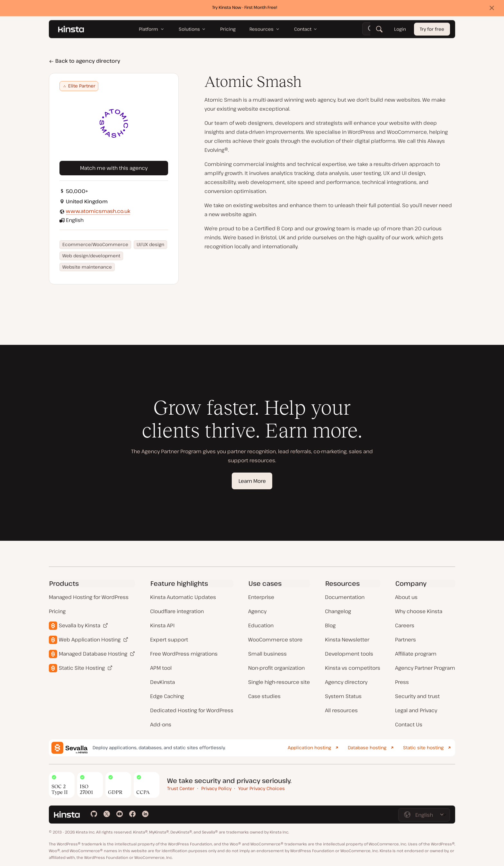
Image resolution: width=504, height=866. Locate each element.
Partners (405, 640)
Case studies (264, 696)
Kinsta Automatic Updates (183, 597)
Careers (405, 625)
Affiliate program (416, 654)
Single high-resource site (279, 682)
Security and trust (417, 696)
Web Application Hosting (90, 640)
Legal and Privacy (416, 710)
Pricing (57, 611)
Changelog (338, 611)
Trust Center (181, 788)
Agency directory (346, 682)
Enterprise (261, 597)
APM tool (161, 668)
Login (400, 31)
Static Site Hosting (82, 668)
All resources (341, 710)
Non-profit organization (276, 668)
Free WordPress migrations (184, 654)
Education (261, 625)
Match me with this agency (114, 168)
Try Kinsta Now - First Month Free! (245, 9)
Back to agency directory (85, 61)
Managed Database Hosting (93, 654)
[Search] (379, 31)
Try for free (432, 31)
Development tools (349, 654)
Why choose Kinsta (419, 611)
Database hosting (367, 747)
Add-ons (161, 724)
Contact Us (409, 724)
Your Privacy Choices (261, 788)
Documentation (345, 597)
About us (406, 597)
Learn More (252, 481)
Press (402, 682)
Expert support (169, 640)
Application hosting (309, 747)
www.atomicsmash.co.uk (98, 211)
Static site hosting (423, 747)
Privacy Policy (216, 788)
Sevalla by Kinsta (80, 625)
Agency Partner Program (425, 668)
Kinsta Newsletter (347, 640)
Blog (330, 625)
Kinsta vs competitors (353, 668)
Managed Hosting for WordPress (89, 597)
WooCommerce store (275, 640)
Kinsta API (162, 625)
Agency (257, 611)
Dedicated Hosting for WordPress (192, 710)
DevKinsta (162, 682)
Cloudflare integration (177, 611)
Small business (267, 654)
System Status (343, 696)
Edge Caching (167, 696)
